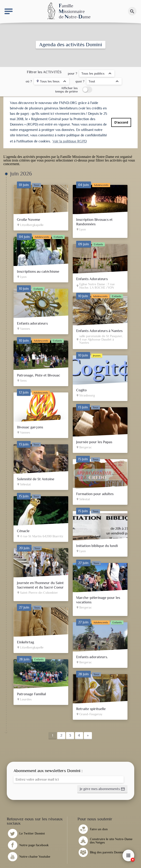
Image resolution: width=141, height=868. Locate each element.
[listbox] (97, 74)
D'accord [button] (121, 122)
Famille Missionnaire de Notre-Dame (87, 156)
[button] (102, 788)
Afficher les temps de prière (66, 90)
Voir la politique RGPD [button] (70, 141)
